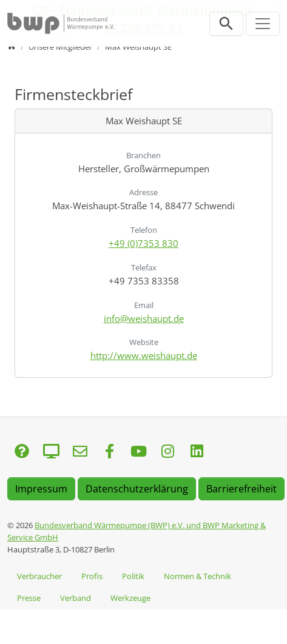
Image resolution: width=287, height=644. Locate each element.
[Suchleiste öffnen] (226, 24)
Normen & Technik (198, 576)
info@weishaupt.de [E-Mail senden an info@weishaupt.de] (144, 318)
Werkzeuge (130, 598)
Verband (76, 598)
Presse (29, 598)
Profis (92, 576)
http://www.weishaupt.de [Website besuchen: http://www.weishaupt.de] (144, 355)
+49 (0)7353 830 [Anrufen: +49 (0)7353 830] (143, 243)
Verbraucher (39, 576)
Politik (133, 576)
